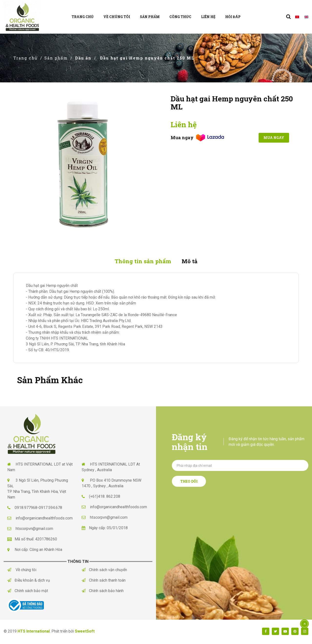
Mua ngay (271, 138)
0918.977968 (26, 509)
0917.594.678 (50, 509)
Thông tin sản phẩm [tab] (141, 262)
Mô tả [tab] (192, 262)
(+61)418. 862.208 (105, 497)
